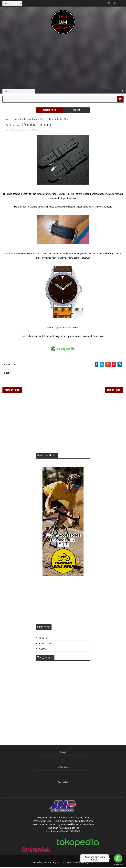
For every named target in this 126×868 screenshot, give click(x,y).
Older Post (114, 391)
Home (7, 119)
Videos (43, 650)
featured (17, 119)
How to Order (46, 645)
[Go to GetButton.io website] (118, 865)
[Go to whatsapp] (118, 858)
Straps (76, 110)
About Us (44, 639)
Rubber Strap (31, 119)
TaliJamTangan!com (54, 864)
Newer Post (12, 391)
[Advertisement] (63, 63)
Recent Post (49, 110)
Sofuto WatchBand (76, 864)
